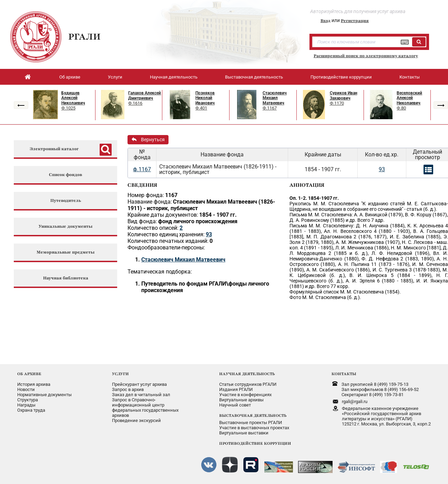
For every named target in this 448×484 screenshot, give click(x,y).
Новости (26, 389)
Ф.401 (201, 108)
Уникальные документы (65, 226)
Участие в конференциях (245, 395)
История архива (34, 384)
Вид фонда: (142, 221)
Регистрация (355, 21)
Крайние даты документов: (163, 215)
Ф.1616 (135, 103)
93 (382, 169)
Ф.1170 (337, 103)
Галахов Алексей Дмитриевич (145, 96)
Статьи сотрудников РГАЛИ (248, 384)
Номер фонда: (146, 195)
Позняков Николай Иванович (205, 98)
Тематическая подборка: (160, 272)
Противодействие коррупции (341, 77)
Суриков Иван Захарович (344, 96)
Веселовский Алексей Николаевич (409, 98)
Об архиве (70, 77)
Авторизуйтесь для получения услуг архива (358, 11)
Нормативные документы (44, 395)
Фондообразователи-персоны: (166, 248)
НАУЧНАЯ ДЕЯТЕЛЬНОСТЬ (247, 374)
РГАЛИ (84, 37)
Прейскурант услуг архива (139, 384)
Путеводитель (66, 201)
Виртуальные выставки (244, 433)
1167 (171, 195)
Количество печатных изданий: (168, 241)
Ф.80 (401, 108)
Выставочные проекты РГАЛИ (251, 423)
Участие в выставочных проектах (254, 428)
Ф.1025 (68, 108)
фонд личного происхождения (198, 221)
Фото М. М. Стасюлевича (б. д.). (325, 297)
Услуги (115, 77)
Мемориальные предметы (65, 252)
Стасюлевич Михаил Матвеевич (275, 98)
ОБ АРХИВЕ (29, 374)
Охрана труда (31, 410)
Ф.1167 (270, 108)
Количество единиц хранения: (166, 234)
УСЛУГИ (120, 374)
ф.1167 (142, 169)
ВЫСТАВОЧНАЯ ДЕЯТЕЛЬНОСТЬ (253, 415)
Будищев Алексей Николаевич (73, 98)
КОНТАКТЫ (344, 374)
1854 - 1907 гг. (218, 215)
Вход (325, 21)
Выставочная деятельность (254, 77)
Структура (28, 400)
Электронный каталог (54, 149)
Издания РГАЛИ (236, 389)
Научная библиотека (66, 278)
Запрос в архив (128, 389)
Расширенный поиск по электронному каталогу (366, 56)
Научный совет (235, 405)
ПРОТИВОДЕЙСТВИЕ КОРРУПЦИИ (255, 443)
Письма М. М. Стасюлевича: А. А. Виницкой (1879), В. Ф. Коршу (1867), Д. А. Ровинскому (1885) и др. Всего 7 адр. (369, 217)
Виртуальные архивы (241, 400)
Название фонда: (150, 202)
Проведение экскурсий (136, 420)
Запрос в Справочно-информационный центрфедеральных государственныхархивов (145, 408)
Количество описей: (153, 228)
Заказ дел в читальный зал (141, 395)
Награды (26, 405)
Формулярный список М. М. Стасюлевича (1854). (345, 292)
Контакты (410, 77)
